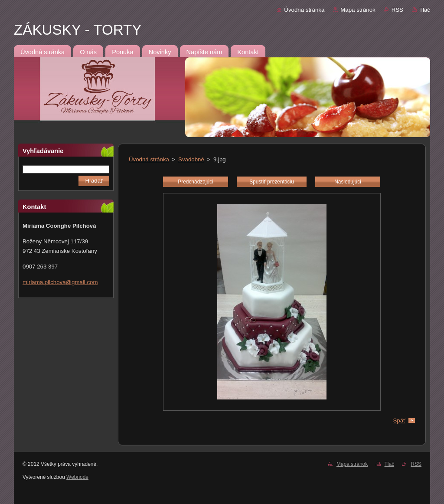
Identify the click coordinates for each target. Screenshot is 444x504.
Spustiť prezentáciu (272, 182)
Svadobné (191, 159)
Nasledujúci (348, 182)
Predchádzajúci (196, 182)
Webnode (77, 477)
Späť (399, 421)
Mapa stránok (358, 10)
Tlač (425, 10)
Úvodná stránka (304, 10)
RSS (397, 10)
